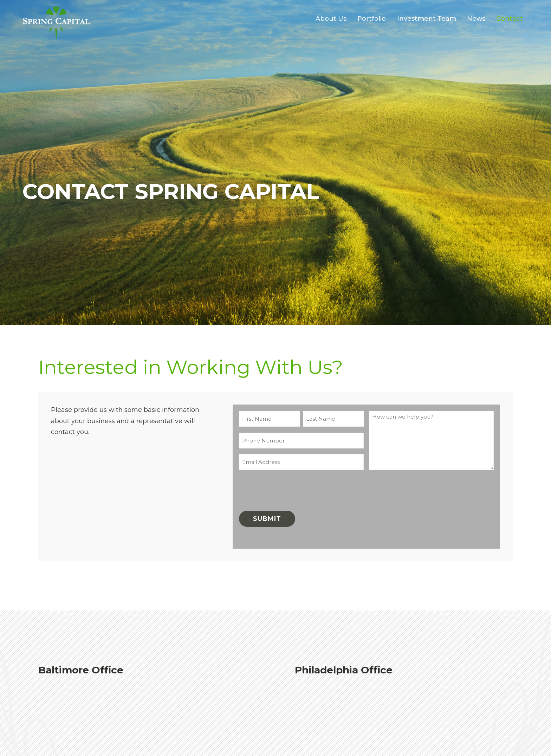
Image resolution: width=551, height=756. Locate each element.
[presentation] (292, 489)
